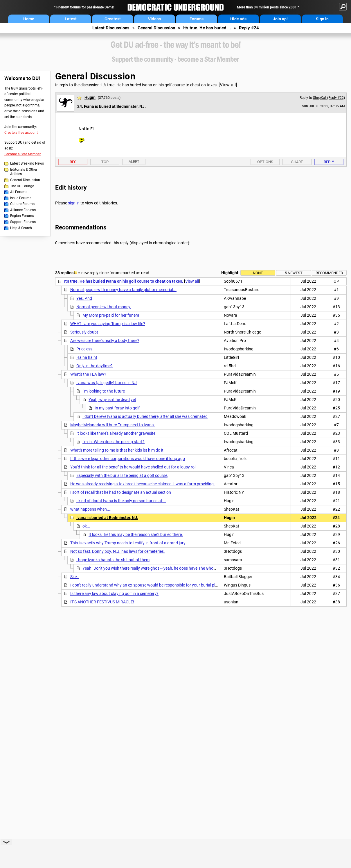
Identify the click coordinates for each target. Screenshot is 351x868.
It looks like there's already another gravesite (116, 433)
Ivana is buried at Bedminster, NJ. (107, 518)
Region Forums (22, 216)
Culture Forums (22, 204)
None (258, 273)
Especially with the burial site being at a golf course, (122, 475)
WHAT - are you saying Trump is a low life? (108, 324)
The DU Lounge (22, 186)
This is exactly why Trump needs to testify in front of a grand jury (128, 543)
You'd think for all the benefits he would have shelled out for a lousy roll (133, 467)
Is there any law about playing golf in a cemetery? (114, 593)
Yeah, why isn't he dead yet (112, 400)
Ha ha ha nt (87, 357)
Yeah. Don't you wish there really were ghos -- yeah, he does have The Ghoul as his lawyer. (162, 568)
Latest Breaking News (27, 163)
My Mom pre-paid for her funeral (111, 315)
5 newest (294, 273)
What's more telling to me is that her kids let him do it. (117, 450)
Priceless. (85, 349)
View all (228, 85)
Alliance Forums (23, 210)
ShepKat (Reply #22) (329, 98)
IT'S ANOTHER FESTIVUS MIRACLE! (102, 602)
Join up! (280, 19)
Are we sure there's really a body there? (105, 341)
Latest (71, 19)
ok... (86, 526)
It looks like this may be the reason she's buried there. (136, 534)
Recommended (329, 273)
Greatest (113, 19)
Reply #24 (249, 28)
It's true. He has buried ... (207, 28)
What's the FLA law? (88, 374)
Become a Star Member (22, 154)
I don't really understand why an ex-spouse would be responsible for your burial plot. (145, 585)
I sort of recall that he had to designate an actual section (121, 492)
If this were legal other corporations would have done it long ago (128, 459)
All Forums (19, 192)
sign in (74, 203)
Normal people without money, (104, 307)
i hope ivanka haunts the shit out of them (113, 560)
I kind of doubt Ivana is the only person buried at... (121, 501)
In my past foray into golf (117, 408)
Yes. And (84, 298)
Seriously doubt (84, 332)
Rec (73, 162)
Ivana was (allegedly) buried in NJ (107, 383)
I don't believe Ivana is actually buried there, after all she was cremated (145, 416)
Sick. (74, 577)
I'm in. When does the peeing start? (114, 442)
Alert (134, 162)
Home (29, 19)
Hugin (90, 97)
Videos (154, 19)
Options (265, 162)
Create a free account (21, 133)
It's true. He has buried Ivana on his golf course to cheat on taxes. (160, 85)
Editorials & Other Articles (24, 172)
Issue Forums (21, 198)
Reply (329, 162)
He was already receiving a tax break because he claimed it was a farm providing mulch (148, 484)
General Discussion (156, 28)
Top (105, 162)
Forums (197, 19)
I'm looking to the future (104, 391)
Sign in (322, 19)
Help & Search (21, 228)
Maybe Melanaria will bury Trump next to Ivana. (113, 425)
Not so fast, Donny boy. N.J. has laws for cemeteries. (118, 551)
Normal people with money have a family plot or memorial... (123, 290)
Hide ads (238, 19)
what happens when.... (91, 509)
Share (297, 162)
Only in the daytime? (94, 366)
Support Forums (23, 222)
